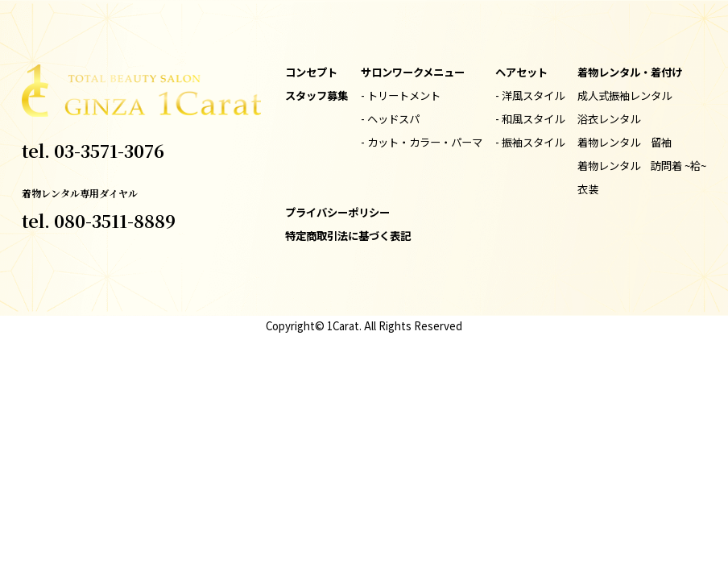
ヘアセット (521, 72)
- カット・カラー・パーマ (422, 142)
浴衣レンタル (609, 119)
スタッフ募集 (316, 95)
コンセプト (311, 72)
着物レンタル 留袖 (625, 142)
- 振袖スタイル (530, 142)
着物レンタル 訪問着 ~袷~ (642, 166)
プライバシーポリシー (337, 212)
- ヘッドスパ (390, 119)
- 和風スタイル (530, 119)
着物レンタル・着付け (630, 72)
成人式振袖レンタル (625, 95)
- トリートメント (401, 95)
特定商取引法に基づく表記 (348, 236)
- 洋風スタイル (530, 95)
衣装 (588, 189)
